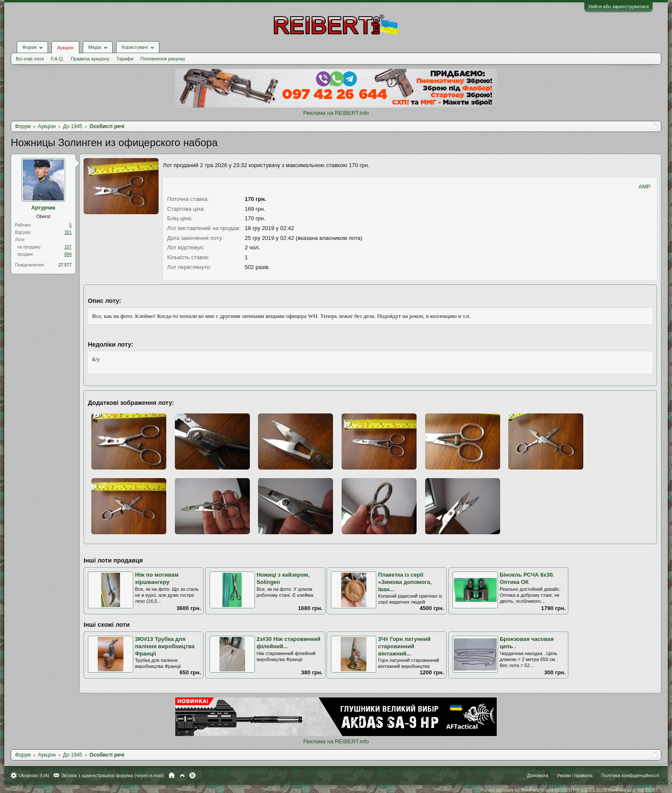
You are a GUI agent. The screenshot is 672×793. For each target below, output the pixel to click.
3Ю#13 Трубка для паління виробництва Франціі (165, 646)
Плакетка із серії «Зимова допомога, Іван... (405, 582)
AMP (645, 187)
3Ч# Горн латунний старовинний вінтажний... (404, 646)
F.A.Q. (57, 59)
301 (68, 232)
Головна (172, 775)
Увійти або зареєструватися (618, 6)
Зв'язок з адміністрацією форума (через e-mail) (113, 775)
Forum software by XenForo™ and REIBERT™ (570, 790)
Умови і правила (574, 775)
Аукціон (65, 48)
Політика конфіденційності (630, 775)
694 (68, 254)
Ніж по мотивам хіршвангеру (157, 578)
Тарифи (125, 59)
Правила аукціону (90, 59)
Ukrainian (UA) (34, 775)
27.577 (65, 265)
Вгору (182, 775)
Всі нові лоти (30, 59)
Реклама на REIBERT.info (336, 113)
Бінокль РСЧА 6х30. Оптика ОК (527, 578)
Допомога (538, 775)
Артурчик (43, 208)
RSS (192, 775)
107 (68, 247)
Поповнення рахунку (163, 59)
